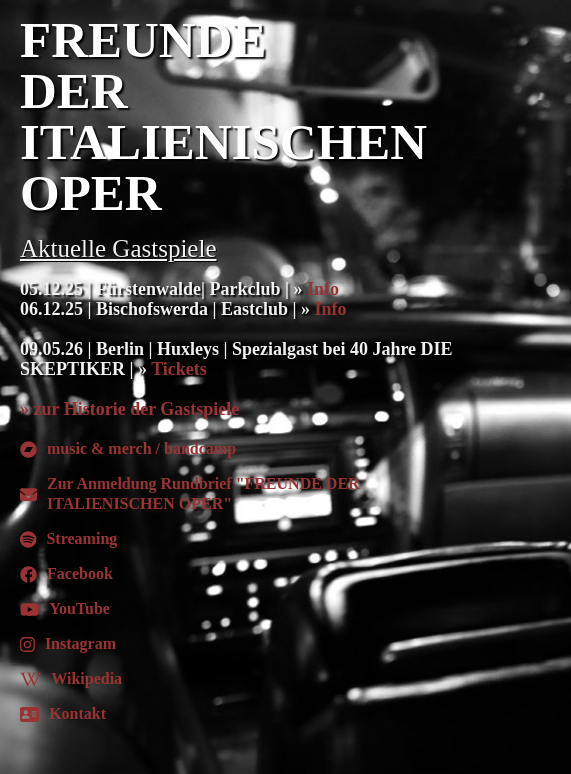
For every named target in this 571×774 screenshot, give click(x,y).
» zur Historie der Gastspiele (129, 409)
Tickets (179, 369)
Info (323, 289)
